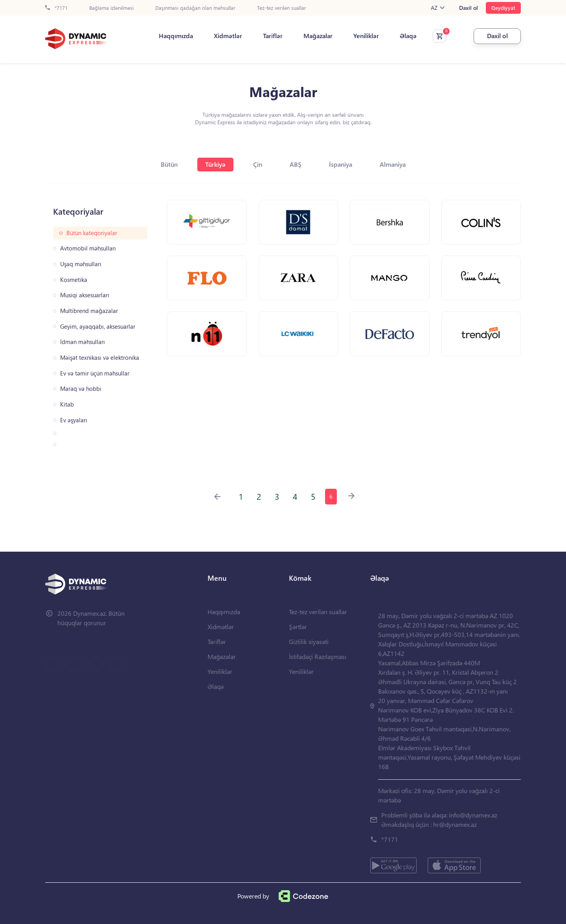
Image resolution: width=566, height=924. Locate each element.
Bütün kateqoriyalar (92, 233)
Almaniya (393, 164)
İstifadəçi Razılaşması (318, 656)
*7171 (56, 8)
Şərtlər (298, 627)
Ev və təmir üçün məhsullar (95, 373)
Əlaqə (408, 36)
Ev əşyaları (74, 420)
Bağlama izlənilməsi (111, 8)
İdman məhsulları (83, 342)
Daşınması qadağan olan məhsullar (195, 8)
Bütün (169, 164)
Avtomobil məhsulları (88, 248)
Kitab (67, 404)
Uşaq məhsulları (81, 264)
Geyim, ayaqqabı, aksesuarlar (98, 327)
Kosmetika (74, 280)
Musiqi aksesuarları (85, 295)
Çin (258, 164)
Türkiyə (215, 164)
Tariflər (273, 36)
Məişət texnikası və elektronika (100, 358)
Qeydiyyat (503, 8)
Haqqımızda (176, 36)
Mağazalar (318, 36)
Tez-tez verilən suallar (282, 8)
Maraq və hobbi (81, 389)
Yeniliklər (366, 36)
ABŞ (296, 164)
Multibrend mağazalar (89, 311)
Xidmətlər (228, 36)
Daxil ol (469, 8)
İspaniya (341, 164)
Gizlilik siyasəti (309, 641)
